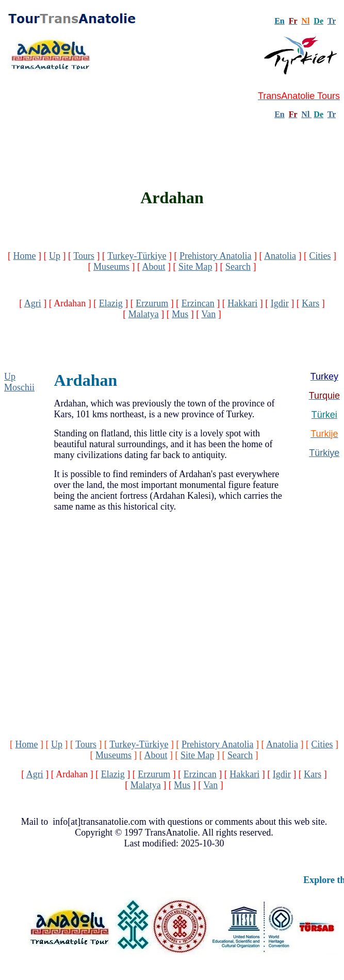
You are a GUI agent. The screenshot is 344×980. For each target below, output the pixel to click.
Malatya (144, 314)
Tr (332, 21)
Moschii (19, 387)
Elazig (111, 303)
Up (55, 256)
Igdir (280, 303)
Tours (84, 256)
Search (238, 267)
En (280, 114)
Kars (310, 303)
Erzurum (152, 303)
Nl (305, 114)
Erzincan (198, 303)
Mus (180, 314)
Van (208, 314)
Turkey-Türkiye (137, 256)
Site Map (195, 267)
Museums (111, 267)
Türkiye (324, 453)
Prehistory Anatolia (215, 256)
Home (25, 256)
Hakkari (242, 303)
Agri (33, 303)
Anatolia (280, 256)
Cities (320, 256)
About (154, 267)
